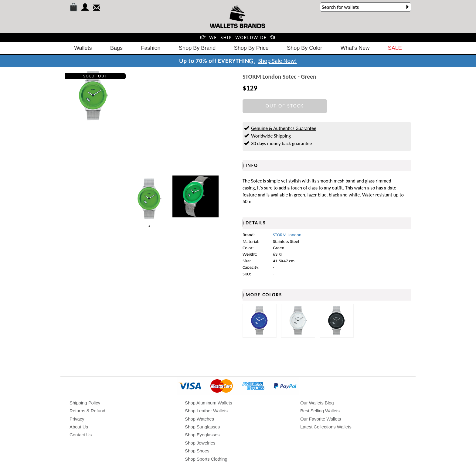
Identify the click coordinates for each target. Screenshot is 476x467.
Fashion (151, 48)
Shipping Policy (85, 403)
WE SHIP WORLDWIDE (238, 37)
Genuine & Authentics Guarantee (284, 128)
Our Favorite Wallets (321, 419)
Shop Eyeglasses (202, 435)
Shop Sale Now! (277, 61)
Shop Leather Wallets (206, 411)
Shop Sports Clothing (206, 459)
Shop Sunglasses (202, 427)
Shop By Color (304, 48)
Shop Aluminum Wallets (209, 403)
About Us (79, 427)
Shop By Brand (197, 48)
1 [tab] (149, 226)
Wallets (83, 48)
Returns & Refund (87, 411)
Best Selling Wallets (320, 411)
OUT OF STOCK (285, 106)
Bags (116, 48)
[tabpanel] (149, 199)
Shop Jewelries (200, 443)
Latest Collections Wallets (326, 427)
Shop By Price (251, 48)
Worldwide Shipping (271, 136)
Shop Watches (199, 419)
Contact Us (81, 435)
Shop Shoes (197, 451)
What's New (355, 48)
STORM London (287, 235)
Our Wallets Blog (317, 403)
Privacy (77, 419)
